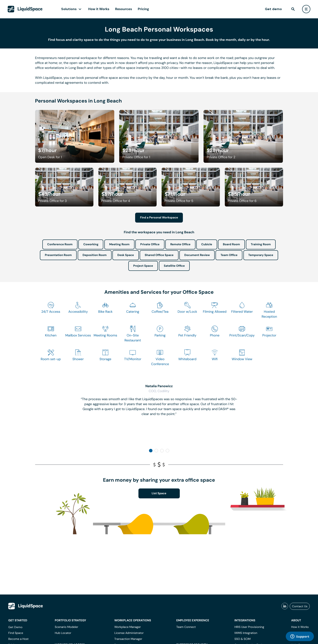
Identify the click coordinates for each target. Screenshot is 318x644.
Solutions (69, 9)
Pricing (143, 9)
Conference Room (60, 244)
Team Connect (186, 627)
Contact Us (300, 606)
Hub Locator (63, 633)
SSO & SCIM (243, 639)
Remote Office (180, 244)
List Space (159, 493)
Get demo (273, 9)
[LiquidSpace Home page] (25, 9)
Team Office (229, 255)
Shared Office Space (159, 255)
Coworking (91, 244)
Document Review (197, 255)
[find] (293, 9)
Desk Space (126, 255)
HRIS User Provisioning (249, 627)
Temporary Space (261, 255)
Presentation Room (58, 255)
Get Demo (15, 627)
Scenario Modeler (66, 627)
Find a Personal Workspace (159, 218)
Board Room (231, 244)
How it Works (99, 9)
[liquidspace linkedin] (285, 606)
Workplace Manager (127, 627)
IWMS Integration (246, 633)
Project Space (143, 266)
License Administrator (129, 633)
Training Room (261, 244)
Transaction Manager (128, 639)
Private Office (150, 244)
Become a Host (18, 639)
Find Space (16, 633)
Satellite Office (174, 266)
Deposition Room (95, 255)
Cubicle (207, 244)
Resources (124, 9)
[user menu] (306, 9)
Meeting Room (119, 244)
